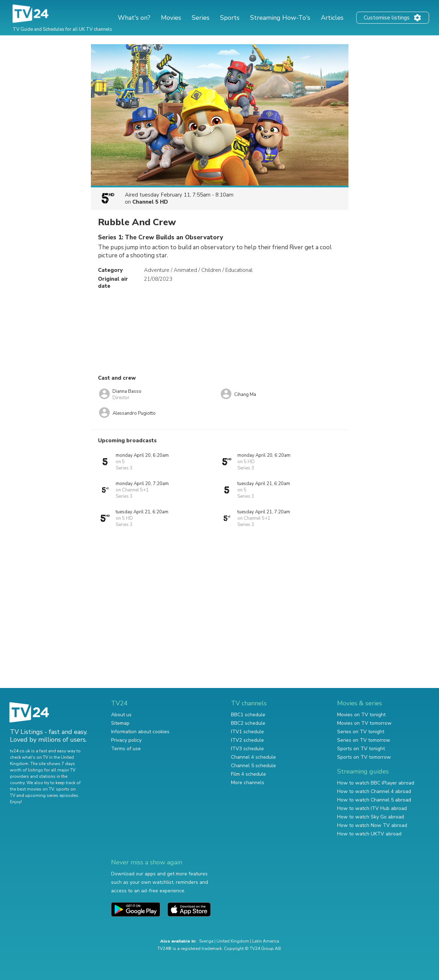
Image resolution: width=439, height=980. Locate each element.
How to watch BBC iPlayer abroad (376, 783)
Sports (230, 18)
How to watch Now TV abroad (372, 825)
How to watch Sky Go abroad (371, 817)
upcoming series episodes (52, 795)
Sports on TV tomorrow (364, 757)
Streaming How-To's (280, 18)
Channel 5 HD (150, 202)
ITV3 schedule (247, 749)
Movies (171, 18)
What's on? (134, 18)
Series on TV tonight (361, 732)
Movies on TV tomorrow (364, 723)
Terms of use (126, 749)
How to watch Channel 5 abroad (374, 800)
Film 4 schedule (249, 774)
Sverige (206, 941)
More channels (248, 783)
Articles (332, 18)
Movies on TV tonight (361, 715)
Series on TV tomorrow (364, 740)
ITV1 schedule (247, 732)
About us (121, 715)
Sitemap (120, 723)
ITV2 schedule (247, 740)
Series (201, 18)
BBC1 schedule (248, 715)
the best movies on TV (32, 789)
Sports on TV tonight (361, 749)
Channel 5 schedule (253, 766)
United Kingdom (233, 941)
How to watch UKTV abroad (369, 834)
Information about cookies (140, 732)
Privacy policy (126, 740)
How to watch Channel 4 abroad (374, 791)
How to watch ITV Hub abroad (372, 808)
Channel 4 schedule (253, 757)
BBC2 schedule (248, 723)
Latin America (266, 941)
